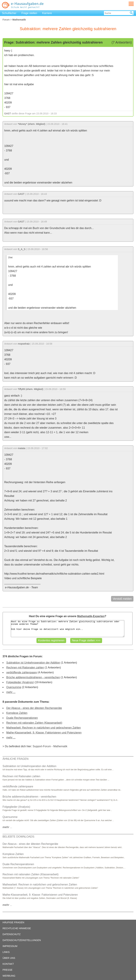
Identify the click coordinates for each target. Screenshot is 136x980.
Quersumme (14, 687)
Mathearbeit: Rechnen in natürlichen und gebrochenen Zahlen (43, 728)
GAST (8, 114)
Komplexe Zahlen (17, 713)
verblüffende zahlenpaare (22, 672)
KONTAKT (8, 964)
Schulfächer (9, 13)
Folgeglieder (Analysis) (20, 682)
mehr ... (11, 692)
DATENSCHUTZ (12, 934)
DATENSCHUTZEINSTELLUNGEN (22, 940)
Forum (6, 20)
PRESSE (7, 970)
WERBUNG (9, 976)
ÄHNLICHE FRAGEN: (16, 759)
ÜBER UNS (9, 958)
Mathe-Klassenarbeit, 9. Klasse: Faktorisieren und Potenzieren (44, 733)
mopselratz (24, 344)
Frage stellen (29, 13)
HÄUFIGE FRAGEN (13, 922)
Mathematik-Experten (91, 616)
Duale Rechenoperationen (22, 718)
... (7, 827)
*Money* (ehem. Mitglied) (32, 124)
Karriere (47, 13)
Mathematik (60, 746)
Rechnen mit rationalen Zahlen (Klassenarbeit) (34, 723)
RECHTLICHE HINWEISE (17, 928)
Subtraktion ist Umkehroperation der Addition (33, 663)
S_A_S (22, 249)
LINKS (6, 952)
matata (22, 448)
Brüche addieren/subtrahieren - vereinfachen (33, 677)
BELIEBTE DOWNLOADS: (19, 837)
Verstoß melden (122, 599)
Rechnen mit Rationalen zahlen (25, 668)
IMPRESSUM (10, 946)
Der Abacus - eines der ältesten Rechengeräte (34, 708)
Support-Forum (42, 746)
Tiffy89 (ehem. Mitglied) (31, 389)
